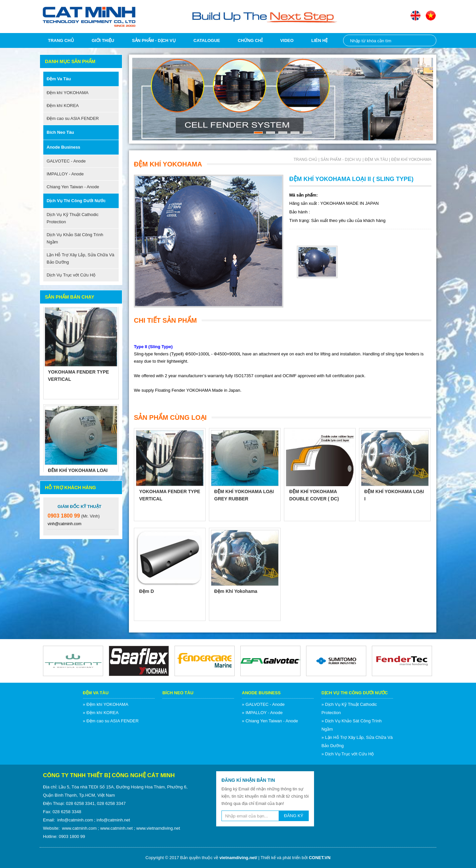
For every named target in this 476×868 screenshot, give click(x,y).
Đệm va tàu (59, 79)
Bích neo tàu (60, 132)
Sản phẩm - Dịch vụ (154, 40)
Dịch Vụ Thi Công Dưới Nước (76, 201)
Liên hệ (320, 40)
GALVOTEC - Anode (66, 161)
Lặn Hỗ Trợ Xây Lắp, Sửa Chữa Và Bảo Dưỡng (80, 258)
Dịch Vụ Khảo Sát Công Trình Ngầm (75, 238)
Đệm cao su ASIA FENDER (73, 118)
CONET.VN (320, 858)
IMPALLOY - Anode (65, 174)
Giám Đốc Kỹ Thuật (79, 506)
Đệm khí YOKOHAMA (68, 93)
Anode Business (63, 147)
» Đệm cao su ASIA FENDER (111, 721)
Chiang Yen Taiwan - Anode (73, 187)
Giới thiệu (103, 40)
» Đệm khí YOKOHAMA (106, 704)
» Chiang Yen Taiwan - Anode (270, 721)
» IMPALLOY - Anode (262, 713)
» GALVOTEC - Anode (263, 704)
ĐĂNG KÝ (294, 816)
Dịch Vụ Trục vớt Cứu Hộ (71, 275)
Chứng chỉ (250, 40)
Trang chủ (61, 40)
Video (287, 40)
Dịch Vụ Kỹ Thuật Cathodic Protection (73, 218)
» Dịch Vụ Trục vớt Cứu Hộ (348, 754)
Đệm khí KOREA (63, 106)
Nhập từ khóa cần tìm (428, 40)
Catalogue (207, 40)
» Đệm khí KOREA (101, 713)
